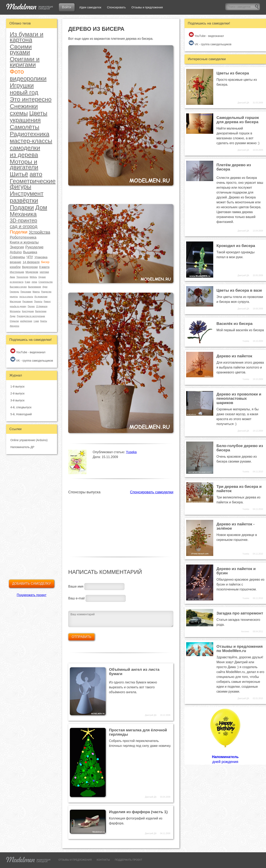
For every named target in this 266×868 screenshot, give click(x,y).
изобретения (26, 321)
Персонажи (26, 292)
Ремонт (47, 302)
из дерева (24, 155)
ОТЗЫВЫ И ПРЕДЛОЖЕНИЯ (75, 860)
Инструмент (27, 193)
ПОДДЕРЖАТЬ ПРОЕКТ (129, 860)
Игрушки (22, 85)
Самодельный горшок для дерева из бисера (238, 120)
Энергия (17, 247)
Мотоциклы (15, 311)
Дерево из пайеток (234, 356)
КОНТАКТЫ (103, 860)
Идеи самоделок (90, 7)
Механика (23, 214)
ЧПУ (30, 257)
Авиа (12, 277)
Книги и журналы (24, 242)
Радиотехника (30, 134)
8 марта (44, 267)
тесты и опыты (26, 297)
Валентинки (41, 311)
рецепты (14, 297)
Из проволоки (41, 297)
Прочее (31, 306)
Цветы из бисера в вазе (239, 290)
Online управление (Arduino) (29, 440)
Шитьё (19, 174)
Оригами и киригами (25, 62)
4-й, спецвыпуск (21, 407)
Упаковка (41, 257)
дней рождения (225, 736)
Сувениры (17, 257)
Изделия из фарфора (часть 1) (138, 812)
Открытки (14, 321)
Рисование (27, 302)
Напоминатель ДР (22, 447)
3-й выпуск (17, 400)
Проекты (38, 302)
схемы (19, 113)
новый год (24, 92)
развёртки (24, 200)
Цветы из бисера (233, 73)
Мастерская (15, 302)
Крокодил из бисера (236, 246)
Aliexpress (14, 326)
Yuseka (131, 452)
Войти (67, 7)
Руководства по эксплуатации (31, 316)
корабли (15, 267)
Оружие (42, 277)
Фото (17, 71)
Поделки (19, 232)
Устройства (40, 232)
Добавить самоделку (32, 584)
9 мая (27, 282)
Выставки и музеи (18, 287)
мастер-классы (31, 141)
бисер (45, 262)
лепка (34, 282)
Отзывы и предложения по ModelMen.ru (240, 649)
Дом (41, 207)
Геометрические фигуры (33, 184)
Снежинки (24, 106)
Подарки (22, 207)
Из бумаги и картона (27, 37)
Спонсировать (116, 7)
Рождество (46, 292)
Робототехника (23, 237)
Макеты (36, 292)
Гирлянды (14, 292)
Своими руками (21, 49)
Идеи (45, 287)
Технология (22, 277)
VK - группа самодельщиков (32, 359)
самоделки (25, 148)
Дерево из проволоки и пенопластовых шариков (239, 398)
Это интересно (31, 99)
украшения (25, 120)
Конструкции (28, 311)
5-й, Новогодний (21, 414)
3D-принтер (23, 221)
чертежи (44, 272)
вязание (15, 262)
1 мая (36, 321)
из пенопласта (17, 282)
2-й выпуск (17, 393)
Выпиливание (35, 287)
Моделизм (32, 272)
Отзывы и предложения (147, 7)
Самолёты (25, 127)
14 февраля (31, 262)
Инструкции (17, 272)
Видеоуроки (30, 267)
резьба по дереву (18, 306)
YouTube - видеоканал (28, 351)
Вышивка (30, 252)
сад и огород (24, 226)
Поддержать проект (32, 595)
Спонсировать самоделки (152, 492)
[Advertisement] (121, 523)
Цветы (38, 113)
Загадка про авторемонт (240, 613)
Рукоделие (34, 247)
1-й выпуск (17, 386)
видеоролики (28, 78)
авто (36, 174)
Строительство (46, 282)
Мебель (33, 277)
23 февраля (42, 306)
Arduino (16, 252)
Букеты (44, 321)
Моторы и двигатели (24, 164)
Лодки (13, 316)
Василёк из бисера (235, 324)
